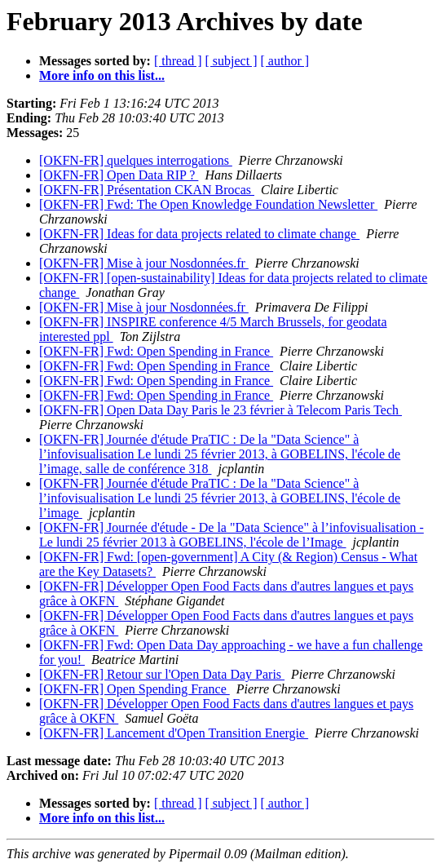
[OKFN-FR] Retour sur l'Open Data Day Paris (162, 674)
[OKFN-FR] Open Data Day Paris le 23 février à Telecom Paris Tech (220, 410)
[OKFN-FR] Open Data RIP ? (119, 175)
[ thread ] (178, 61)
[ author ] (285, 61)
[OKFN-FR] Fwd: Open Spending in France (156, 351)
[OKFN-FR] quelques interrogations (136, 160)
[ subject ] (232, 61)
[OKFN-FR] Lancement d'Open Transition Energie (174, 733)
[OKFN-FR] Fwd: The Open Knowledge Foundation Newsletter (208, 204)
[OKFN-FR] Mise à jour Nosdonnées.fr (144, 263)
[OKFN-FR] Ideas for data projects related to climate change (199, 234)
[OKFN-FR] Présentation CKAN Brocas (147, 190)
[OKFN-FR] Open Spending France (135, 689)
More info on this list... (102, 75)
